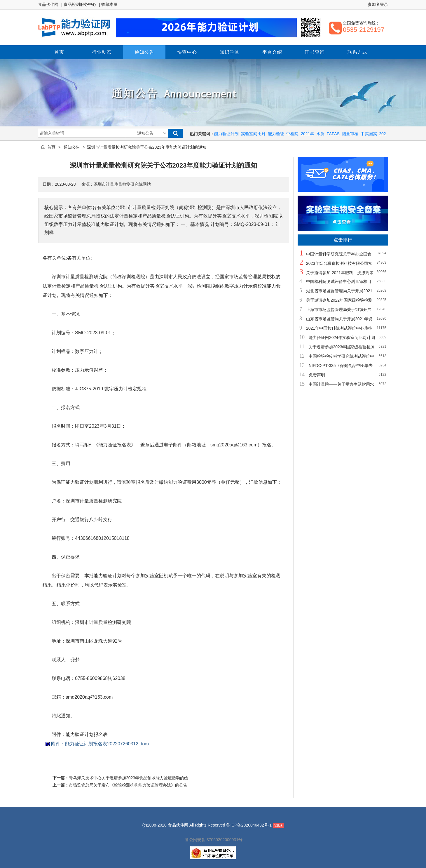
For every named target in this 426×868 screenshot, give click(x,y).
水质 (320, 134)
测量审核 (350, 134)
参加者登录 (378, 4)
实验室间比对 (253, 134)
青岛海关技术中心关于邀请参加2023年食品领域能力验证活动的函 (129, 778)
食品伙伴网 (48, 4)
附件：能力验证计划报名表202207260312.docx (100, 744)
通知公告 (72, 147)
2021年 (307, 134)
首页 (51, 147)
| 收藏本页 (109, 4)
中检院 (292, 134)
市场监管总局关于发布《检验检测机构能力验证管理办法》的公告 (128, 785)
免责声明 (317, 375)
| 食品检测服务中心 (79, 4)
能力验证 (276, 134)
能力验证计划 (226, 134)
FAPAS (333, 134)
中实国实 (369, 134)
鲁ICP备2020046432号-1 (249, 825)
